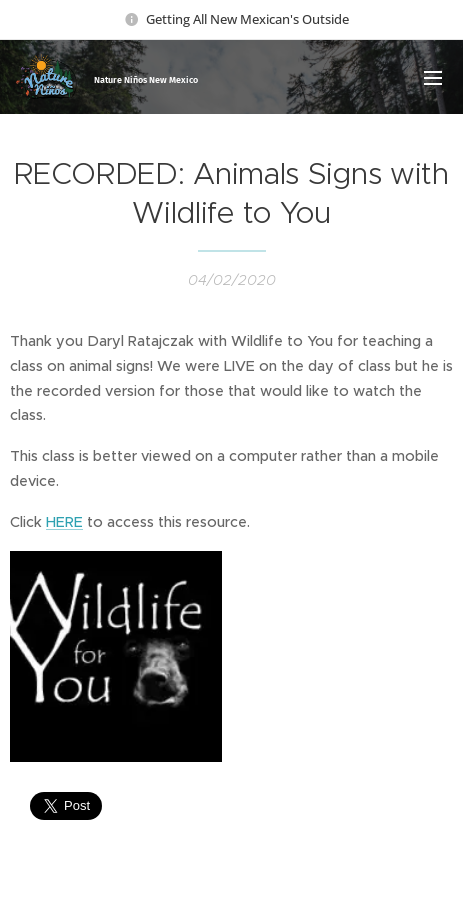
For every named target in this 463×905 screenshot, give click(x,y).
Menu (433, 78)
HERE (64, 522)
